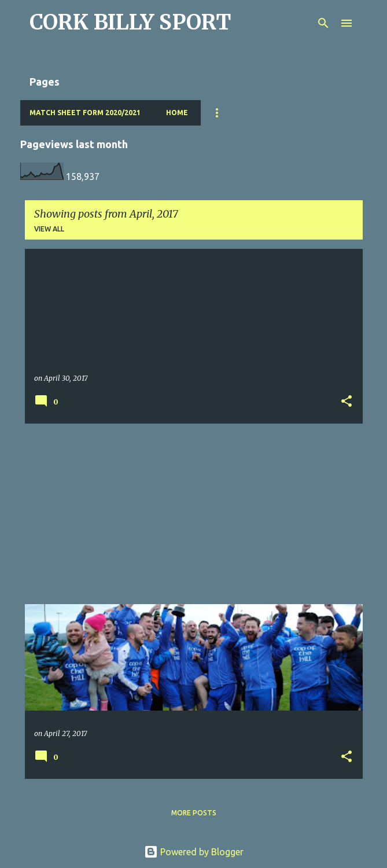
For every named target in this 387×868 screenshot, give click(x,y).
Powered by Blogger (194, 852)
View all (49, 229)
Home (177, 113)
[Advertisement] (194, 514)
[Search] (323, 23)
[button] (347, 402)
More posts (194, 813)
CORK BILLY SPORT (130, 22)
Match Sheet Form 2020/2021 (85, 113)
